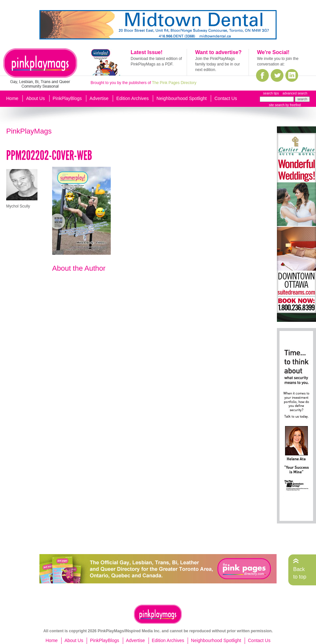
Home (12, 98)
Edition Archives (133, 98)
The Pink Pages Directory (174, 83)
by (293, 105)
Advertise (99, 98)
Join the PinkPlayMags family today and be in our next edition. (217, 64)
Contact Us (226, 98)
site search (277, 105)
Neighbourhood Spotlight (181, 98)
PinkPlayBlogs (67, 98)
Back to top (300, 573)
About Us (36, 98)
